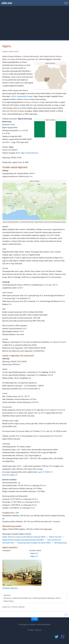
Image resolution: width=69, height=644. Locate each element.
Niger (23, 153)
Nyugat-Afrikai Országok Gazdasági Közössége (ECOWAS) (23, 540)
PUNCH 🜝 (48, 472)
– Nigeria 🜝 (34, 556)
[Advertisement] (34, 23)
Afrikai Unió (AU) (55, 537)
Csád (27, 153)
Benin (18, 153)
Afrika (13, 125)
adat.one (7, 3)
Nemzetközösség (60, 543)
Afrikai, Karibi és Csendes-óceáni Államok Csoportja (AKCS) (24, 537)
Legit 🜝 (41, 472)
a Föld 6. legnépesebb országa (21, 96)
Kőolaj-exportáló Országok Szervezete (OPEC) (34, 543)
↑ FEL (34, 619)
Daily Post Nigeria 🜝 (10, 475)
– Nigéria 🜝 (34, 553)
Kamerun (35, 153)
